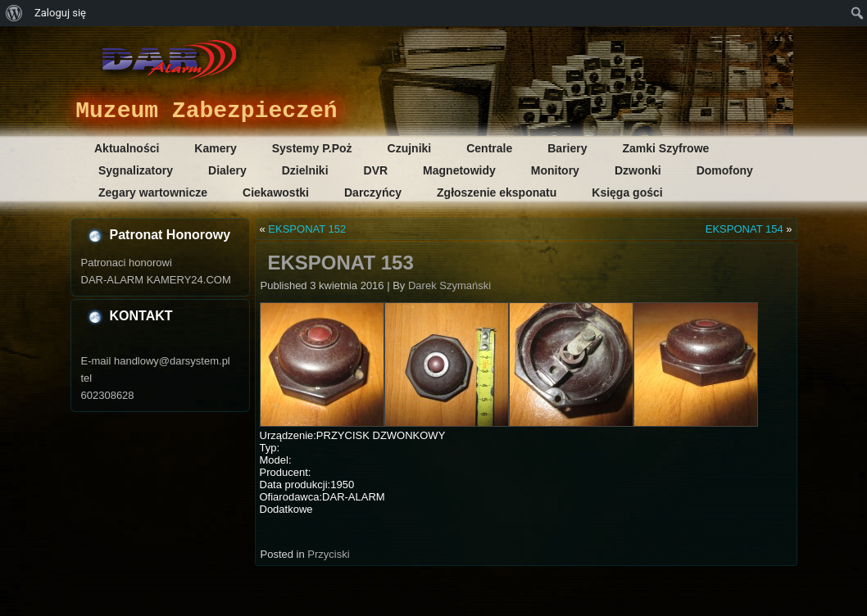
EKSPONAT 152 (307, 229)
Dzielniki (305, 170)
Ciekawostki (276, 192)
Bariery (567, 148)
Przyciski (328, 554)
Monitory (555, 170)
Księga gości (627, 192)
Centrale (489, 148)
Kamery (215, 148)
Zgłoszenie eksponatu (497, 192)
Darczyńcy (373, 192)
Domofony (725, 170)
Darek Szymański (449, 285)
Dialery (227, 170)
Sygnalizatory (136, 170)
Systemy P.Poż (312, 148)
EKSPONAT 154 (744, 229)
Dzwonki (638, 170)
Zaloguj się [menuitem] (60, 13)
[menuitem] (14, 13)
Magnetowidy (459, 170)
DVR (376, 170)
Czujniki (410, 148)
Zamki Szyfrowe (666, 148)
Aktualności (127, 148)
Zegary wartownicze (153, 192)
